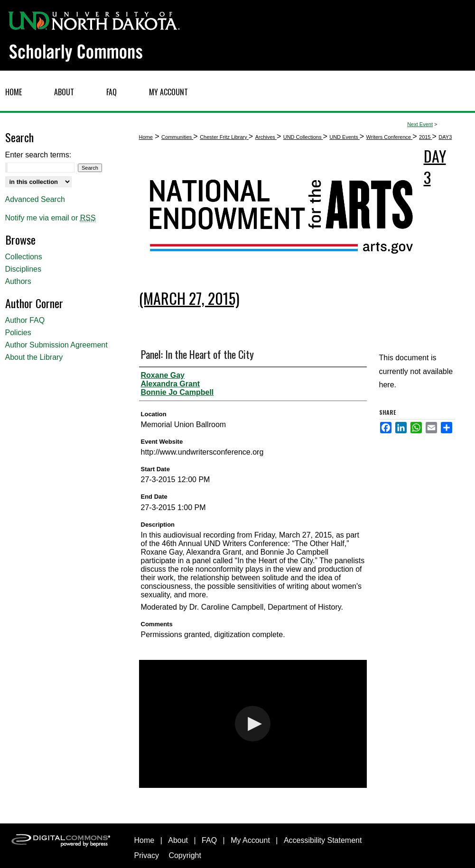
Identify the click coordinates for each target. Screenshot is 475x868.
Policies (18, 333)
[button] (253, 724)
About (178, 840)
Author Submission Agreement (56, 345)
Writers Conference (390, 137)
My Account (250, 840)
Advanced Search (35, 199)
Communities (177, 137)
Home (146, 137)
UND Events (345, 137)
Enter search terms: (38, 155)
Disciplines (23, 269)
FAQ (209, 840)
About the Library (34, 357)
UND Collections (303, 137)
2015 (426, 137)
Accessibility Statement (323, 840)
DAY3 (445, 137)
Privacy (147, 855)
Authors (18, 281)
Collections (24, 257)
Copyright (185, 855)
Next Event (420, 124)
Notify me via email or (51, 218)
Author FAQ (25, 320)
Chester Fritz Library (224, 137)
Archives (266, 137)
